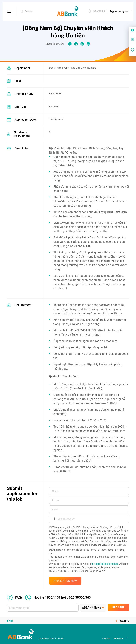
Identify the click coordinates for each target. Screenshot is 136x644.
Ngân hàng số (119, 11)
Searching (96, 11)
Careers (29, 11)
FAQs (15, 597)
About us (118, 639)
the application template (105, 564)
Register (118, 608)
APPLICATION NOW (65, 581)
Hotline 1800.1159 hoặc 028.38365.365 (58, 597)
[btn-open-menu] (9, 11)
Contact (106, 639)
